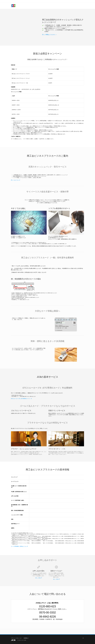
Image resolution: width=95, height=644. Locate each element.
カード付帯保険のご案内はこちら (19, 546)
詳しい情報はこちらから (49, 35)
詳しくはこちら (15, 180)
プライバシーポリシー (16, 638)
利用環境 (25, 638)
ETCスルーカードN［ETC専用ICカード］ (21, 399)
